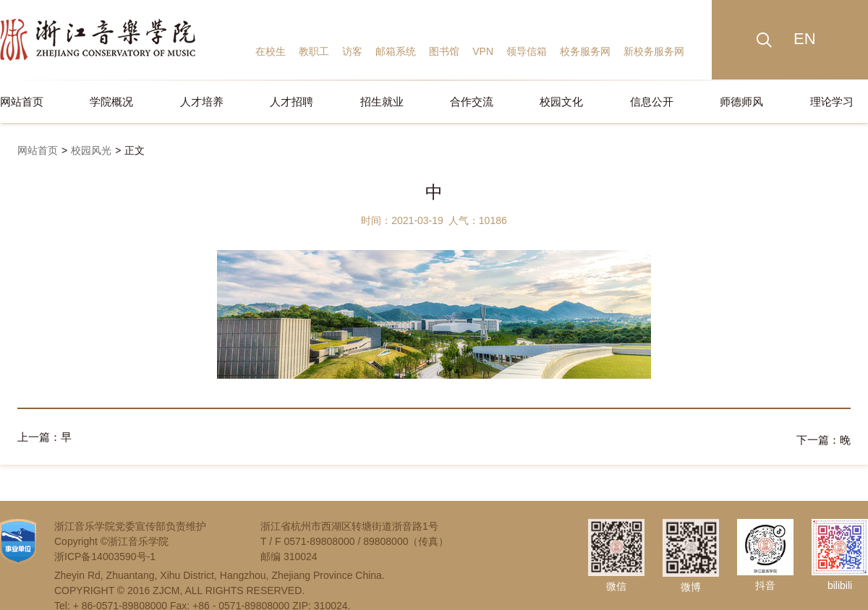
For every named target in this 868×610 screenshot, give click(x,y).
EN (805, 39)
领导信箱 (527, 51)
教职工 (314, 51)
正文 (135, 150)
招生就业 (382, 102)
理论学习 (832, 102)
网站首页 (22, 102)
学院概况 (111, 102)
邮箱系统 (396, 51)
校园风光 (91, 150)
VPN (483, 51)
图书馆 (444, 51)
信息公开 (652, 102)
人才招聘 (292, 102)
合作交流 (472, 102)
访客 (352, 51)
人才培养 (202, 102)
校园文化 (561, 102)
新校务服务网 (654, 51)
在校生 (271, 51)
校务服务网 (585, 51)
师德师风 (741, 102)
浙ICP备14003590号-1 (105, 554)
